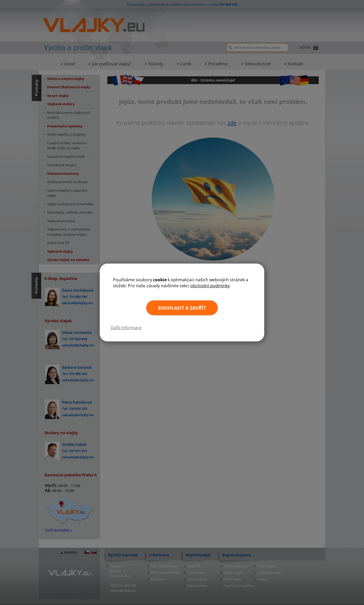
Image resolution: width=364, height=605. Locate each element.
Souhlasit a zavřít (182, 308)
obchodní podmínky (210, 286)
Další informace (126, 328)
